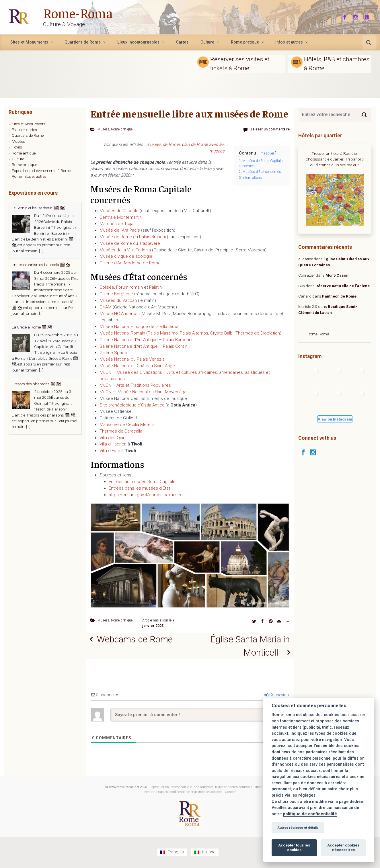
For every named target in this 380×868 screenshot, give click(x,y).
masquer (267, 153)
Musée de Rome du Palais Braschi (133, 236)
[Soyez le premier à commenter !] (200, 715)
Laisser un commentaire (268, 129)
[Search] (364, 115)
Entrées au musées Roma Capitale (142, 482)
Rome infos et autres (29, 176)
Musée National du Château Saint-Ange (137, 365)
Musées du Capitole (119, 210)
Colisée (107, 287)
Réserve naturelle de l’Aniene (343, 286)
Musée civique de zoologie (126, 256)
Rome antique (24, 153)
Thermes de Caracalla (121, 431)
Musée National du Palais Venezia (132, 359)
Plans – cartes (24, 130)
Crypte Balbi (222, 333)
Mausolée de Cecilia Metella (127, 424)
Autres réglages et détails (298, 828)
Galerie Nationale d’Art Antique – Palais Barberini (146, 339)
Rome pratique (123, 129)
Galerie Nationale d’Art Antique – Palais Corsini (144, 346)
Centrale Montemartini (121, 217)
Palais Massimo (163, 333)
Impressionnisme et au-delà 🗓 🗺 (41, 265)
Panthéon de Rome (339, 296)
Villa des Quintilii (115, 437)
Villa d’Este (110, 451)
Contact (231, 793)
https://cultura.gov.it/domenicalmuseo (146, 494)
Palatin (155, 287)
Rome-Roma (78, 13)
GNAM (106, 307)
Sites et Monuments (29, 124)
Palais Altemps (194, 333)
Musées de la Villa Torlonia (125, 250)
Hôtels (17, 147)
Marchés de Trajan (118, 224)
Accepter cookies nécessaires (343, 848)
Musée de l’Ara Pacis (120, 230)
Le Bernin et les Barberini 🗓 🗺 (38, 208)
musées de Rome (163, 144)
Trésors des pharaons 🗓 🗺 (36, 384)
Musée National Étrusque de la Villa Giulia (139, 327)
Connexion (277, 696)
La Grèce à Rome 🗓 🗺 (32, 327)
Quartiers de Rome (28, 135)
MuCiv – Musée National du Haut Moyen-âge (143, 392)
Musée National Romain (122, 333)
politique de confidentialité (310, 814)
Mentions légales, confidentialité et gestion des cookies (183, 793)
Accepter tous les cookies (294, 848)
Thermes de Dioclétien (258, 333)
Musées (104, 129)
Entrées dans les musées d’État (139, 488)
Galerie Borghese (116, 294)
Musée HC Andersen (120, 313)
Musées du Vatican (118, 300)
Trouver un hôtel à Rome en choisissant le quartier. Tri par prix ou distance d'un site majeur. (335, 159)
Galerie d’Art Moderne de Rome (130, 263)
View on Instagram (335, 419)
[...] (41, 251)
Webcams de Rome (136, 640)
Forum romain (129, 287)
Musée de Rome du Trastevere (130, 243)
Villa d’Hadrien (113, 444)
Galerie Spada (113, 353)
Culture (18, 159)
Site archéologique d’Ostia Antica (132, 405)
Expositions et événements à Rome (41, 171)
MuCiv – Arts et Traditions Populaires (135, 385)
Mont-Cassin (338, 275)
